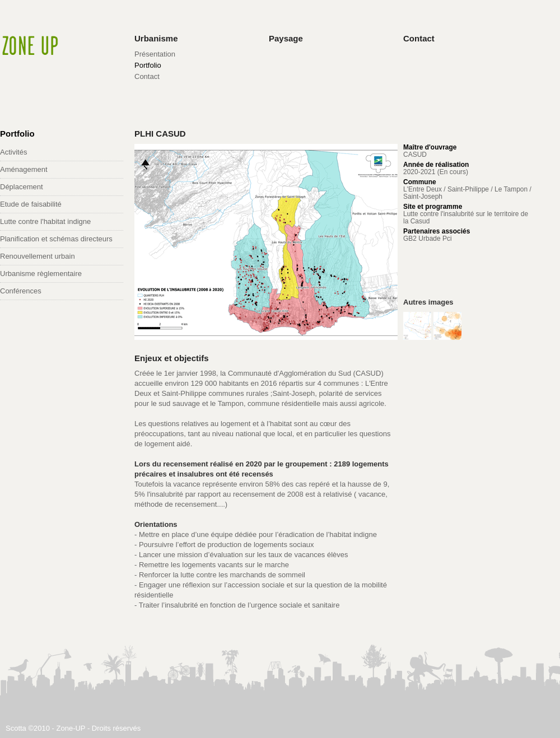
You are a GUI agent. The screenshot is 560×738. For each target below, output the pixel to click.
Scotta (16, 728)
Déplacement (22, 187)
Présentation (155, 54)
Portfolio (148, 65)
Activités (13, 152)
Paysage (286, 38)
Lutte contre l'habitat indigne (45, 221)
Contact (147, 76)
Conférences (21, 291)
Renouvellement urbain (38, 256)
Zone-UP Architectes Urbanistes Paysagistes (28, 43)
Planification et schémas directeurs (56, 239)
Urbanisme (156, 38)
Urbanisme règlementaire (41, 274)
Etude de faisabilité (31, 204)
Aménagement (24, 169)
